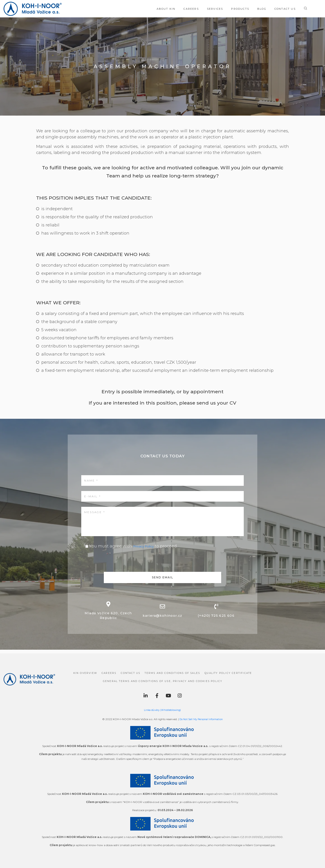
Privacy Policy (147, 546)
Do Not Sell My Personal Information (201, 719)
